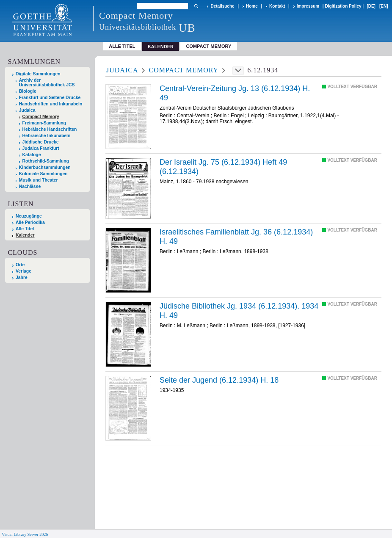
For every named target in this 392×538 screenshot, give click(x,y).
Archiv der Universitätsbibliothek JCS (47, 83)
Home (252, 6)
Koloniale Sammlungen (43, 174)
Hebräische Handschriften (50, 129)
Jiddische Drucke (41, 142)
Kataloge (32, 155)
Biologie (28, 91)
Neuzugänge (29, 216)
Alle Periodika (30, 222)
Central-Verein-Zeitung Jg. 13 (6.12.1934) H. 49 (235, 93)
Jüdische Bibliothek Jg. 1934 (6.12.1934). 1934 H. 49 (239, 311)
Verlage (23, 271)
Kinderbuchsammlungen (45, 167)
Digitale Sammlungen (38, 74)
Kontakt (277, 6)
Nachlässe (30, 186)
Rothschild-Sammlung (46, 161)
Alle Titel (122, 46)
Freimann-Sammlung (44, 123)
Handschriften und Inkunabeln (51, 104)
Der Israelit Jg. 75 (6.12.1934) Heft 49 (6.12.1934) (223, 167)
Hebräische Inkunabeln (47, 136)
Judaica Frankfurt (41, 148)
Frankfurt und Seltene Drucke (50, 98)
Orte (20, 265)
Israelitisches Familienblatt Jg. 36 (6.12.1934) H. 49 (236, 237)
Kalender (25, 235)
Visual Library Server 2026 (25, 534)
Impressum (308, 6)
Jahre (22, 277)
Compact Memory (208, 46)
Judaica (27, 110)
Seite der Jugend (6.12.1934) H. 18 (219, 380)
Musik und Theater (39, 180)
